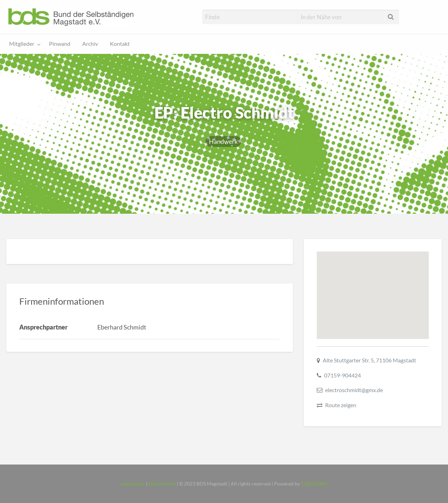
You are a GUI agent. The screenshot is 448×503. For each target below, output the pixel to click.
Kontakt (120, 44)
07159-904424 (342, 375)
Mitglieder (22, 44)
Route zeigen (341, 405)
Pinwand (60, 44)
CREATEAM (314, 484)
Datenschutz (162, 484)
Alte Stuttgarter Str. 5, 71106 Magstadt (369, 360)
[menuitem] (23, 44)
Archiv (90, 44)
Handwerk (223, 141)
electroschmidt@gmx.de (354, 390)
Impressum (133, 484)
